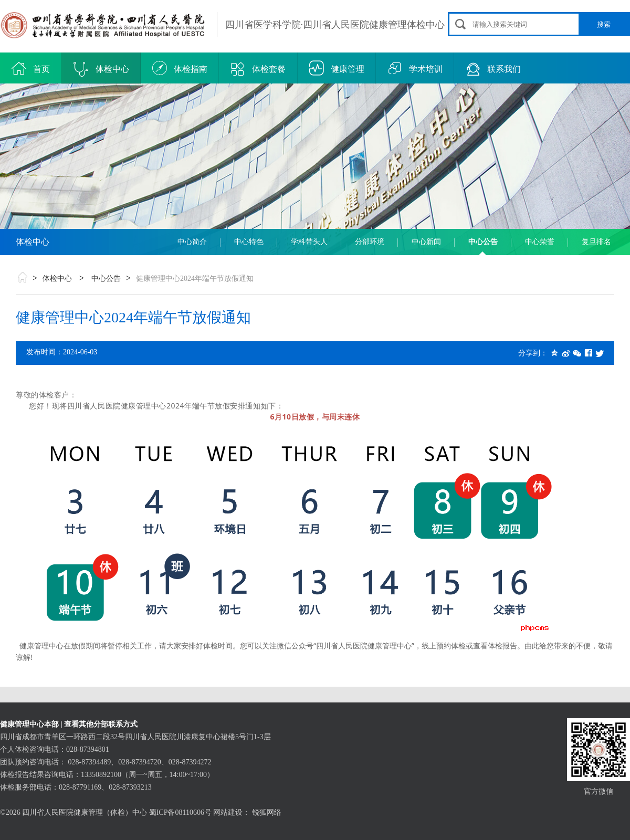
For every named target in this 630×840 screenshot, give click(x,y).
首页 (31, 69)
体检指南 (180, 69)
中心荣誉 (540, 242)
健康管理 (337, 69)
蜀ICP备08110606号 (180, 812)
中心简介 (192, 242)
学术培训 (415, 69)
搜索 (604, 24)
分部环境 (370, 242)
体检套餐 (258, 69)
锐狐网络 (267, 812)
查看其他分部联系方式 (101, 724)
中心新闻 (426, 242)
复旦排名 (596, 242)
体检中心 (101, 69)
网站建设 (228, 812)
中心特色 (249, 242)
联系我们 (493, 69)
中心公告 (483, 242)
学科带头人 (309, 242)
